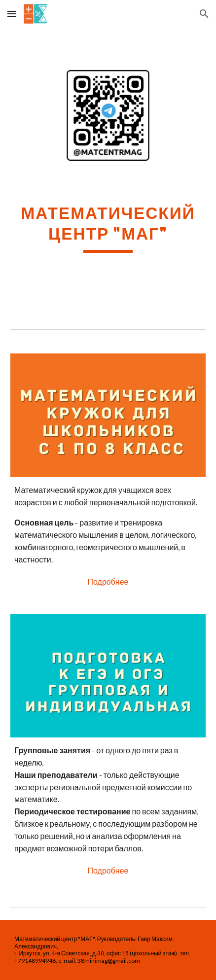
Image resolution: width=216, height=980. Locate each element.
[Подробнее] (108, 582)
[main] (108, 228)
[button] (12, 14)
